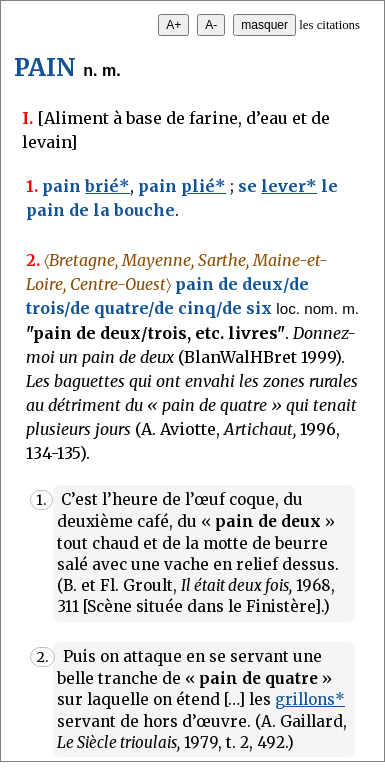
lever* (289, 186)
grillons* (310, 699)
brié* (107, 186)
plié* (203, 186)
